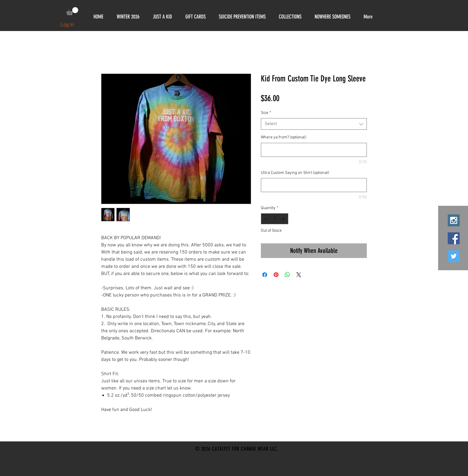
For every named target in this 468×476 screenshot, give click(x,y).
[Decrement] (265, 219)
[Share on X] (299, 275)
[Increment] (284, 219)
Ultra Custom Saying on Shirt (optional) (295, 173)
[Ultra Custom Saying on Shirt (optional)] (314, 185)
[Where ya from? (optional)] (314, 150)
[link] (72, 11)
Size (266, 113)
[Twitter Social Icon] (454, 256)
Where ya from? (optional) (284, 137)
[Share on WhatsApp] (287, 275)
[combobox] (314, 124)
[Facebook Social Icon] (454, 238)
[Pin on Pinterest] (276, 275)
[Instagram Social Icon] (454, 220)
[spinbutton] (275, 219)
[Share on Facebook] (265, 275)
